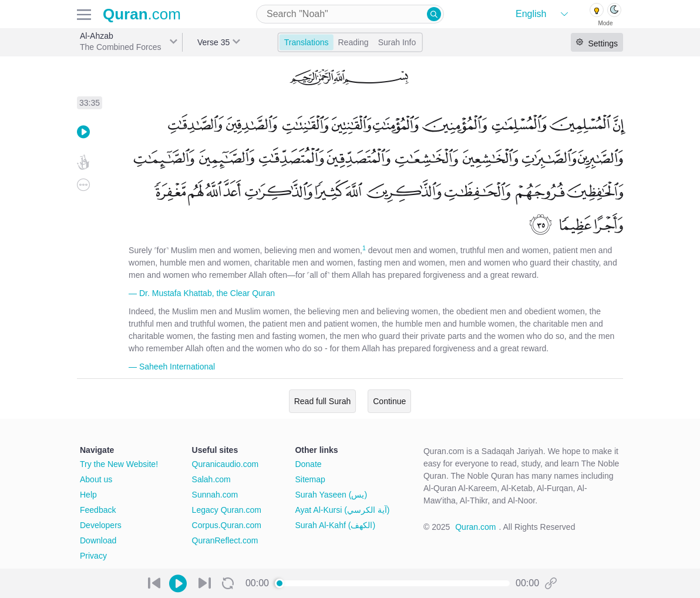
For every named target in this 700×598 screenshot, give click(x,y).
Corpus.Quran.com (227, 525)
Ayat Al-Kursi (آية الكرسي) (342, 510)
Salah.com (211, 479)
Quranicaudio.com (226, 464)
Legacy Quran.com (227, 510)
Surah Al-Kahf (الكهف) (335, 525)
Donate (308, 464)
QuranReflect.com (225, 540)
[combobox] (350, 14)
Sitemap (310, 479)
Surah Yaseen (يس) (331, 495)
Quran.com (475, 527)
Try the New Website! (119, 464)
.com (142, 14)
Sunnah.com (215, 495)
